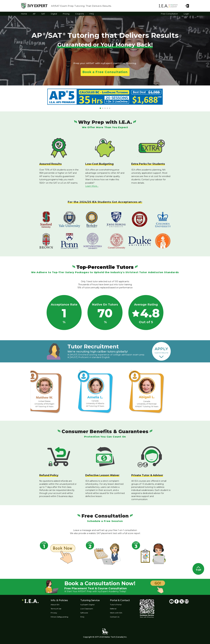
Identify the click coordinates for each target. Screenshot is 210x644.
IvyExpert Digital (88, 605)
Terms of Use (56, 609)
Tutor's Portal (116, 605)
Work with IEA (116, 613)
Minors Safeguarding (60, 617)
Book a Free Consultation (105, 72)
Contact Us (115, 617)
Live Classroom (87, 609)
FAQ (82, 617)
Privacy (54, 613)
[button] (100, 108)
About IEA (55, 605)
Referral (113, 609)
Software (84, 613)
